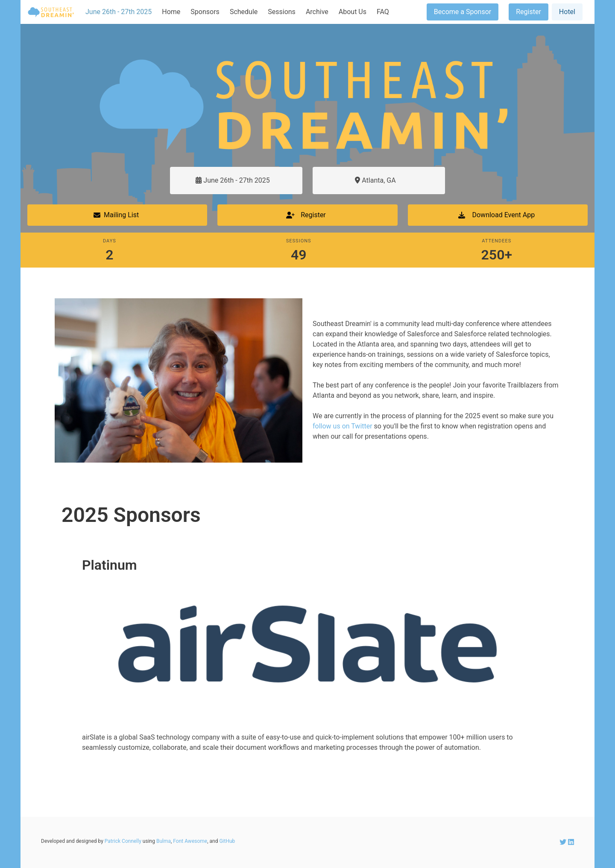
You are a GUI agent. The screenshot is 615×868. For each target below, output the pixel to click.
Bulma (164, 841)
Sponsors (205, 12)
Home (171, 12)
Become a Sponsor (463, 12)
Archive (317, 12)
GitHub (227, 841)
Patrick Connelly (123, 841)
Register (529, 12)
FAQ (383, 12)
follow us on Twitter (343, 426)
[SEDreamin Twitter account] (564, 842)
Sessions (282, 12)
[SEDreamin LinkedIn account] (571, 842)
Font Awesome (190, 841)
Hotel (567, 12)
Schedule (244, 12)
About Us (353, 12)
